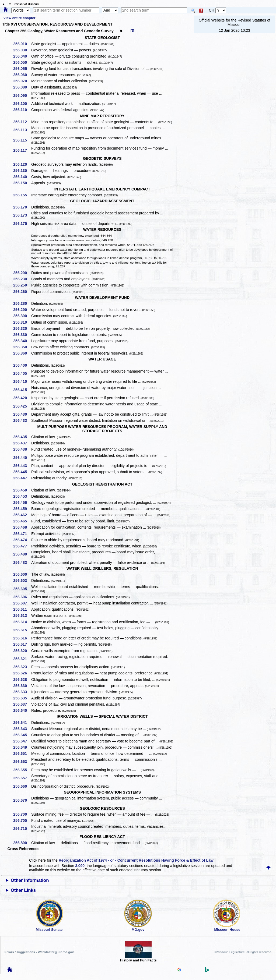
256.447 (22, 478)
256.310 (22, 322)
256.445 (22, 472)
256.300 (22, 316)
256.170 (22, 207)
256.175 (22, 224)
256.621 (22, 659)
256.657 (22, 778)
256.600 (22, 574)
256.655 (22, 770)
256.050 (22, 62)
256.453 (22, 496)
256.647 (22, 741)
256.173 (22, 215)
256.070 (22, 81)
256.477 (22, 546)
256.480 (22, 554)
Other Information (30, 880)
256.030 (22, 50)
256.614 (22, 622)
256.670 (22, 800)
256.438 (22, 449)
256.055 (22, 69)
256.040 (22, 56)
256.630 (22, 686)
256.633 (22, 692)
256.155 (22, 195)
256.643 (22, 729)
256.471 (22, 534)
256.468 (22, 527)
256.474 (22, 540)
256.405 (22, 373)
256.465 (22, 521)
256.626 (22, 673)
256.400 (22, 365)
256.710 (22, 829)
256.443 (22, 466)
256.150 (22, 183)
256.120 (22, 164)
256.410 (22, 381)
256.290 (22, 310)
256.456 (22, 503)
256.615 (22, 630)
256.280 (22, 303)
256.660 (22, 786)
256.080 (22, 87)
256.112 (22, 122)
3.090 (80, 866)
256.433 (22, 420)
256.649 (22, 747)
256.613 (22, 615)
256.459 (22, 509)
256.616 (22, 638)
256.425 (22, 406)
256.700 (22, 814)
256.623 (22, 667)
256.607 (22, 603)
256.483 (22, 562)
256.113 (22, 130)
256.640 (22, 710)
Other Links (23, 890)
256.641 (22, 723)
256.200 (22, 273)
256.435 (22, 437)
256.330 (22, 335)
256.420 (22, 398)
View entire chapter (20, 18)
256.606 (22, 597)
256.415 (22, 390)
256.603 (22, 581)
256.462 (22, 515)
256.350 (22, 347)
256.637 (22, 704)
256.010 (22, 44)
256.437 (22, 443)
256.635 (22, 698)
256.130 (22, 171)
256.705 (22, 820)
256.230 (22, 279)
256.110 (22, 110)
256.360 (22, 353)
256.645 (22, 735)
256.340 (22, 341)
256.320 (22, 328)
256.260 (22, 292)
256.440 (22, 458)
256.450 (22, 490)
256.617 (22, 644)
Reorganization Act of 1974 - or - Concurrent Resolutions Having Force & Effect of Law (136, 860)
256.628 (22, 680)
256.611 (22, 609)
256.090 (22, 95)
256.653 (22, 762)
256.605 (22, 589)
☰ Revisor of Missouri (22, 4)
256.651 (22, 753)
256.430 (22, 414)
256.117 (22, 150)
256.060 (22, 75)
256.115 (22, 140)
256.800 (22, 843)
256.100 (22, 104)
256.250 (22, 285)
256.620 (22, 651)
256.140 (22, 177)
